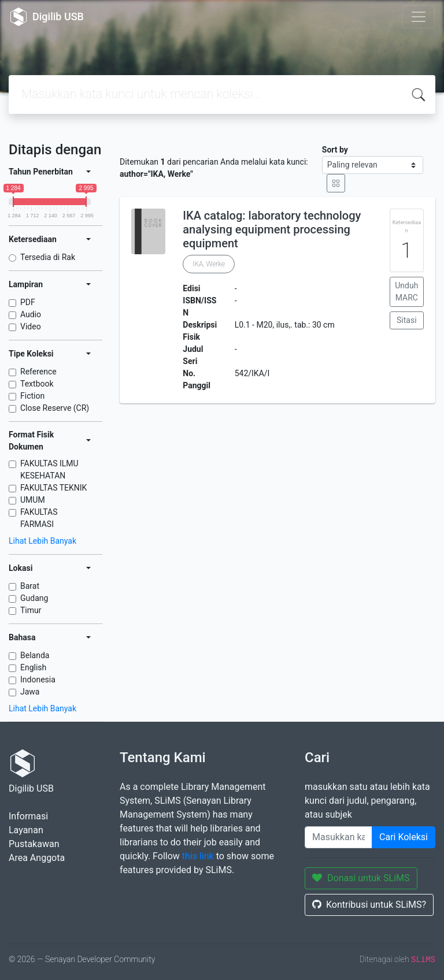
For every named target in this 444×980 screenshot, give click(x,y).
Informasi (28, 816)
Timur (31, 610)
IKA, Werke (209, 264)
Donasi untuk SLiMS (361, 878)
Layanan (26, 830)
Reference (38, 372)
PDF (28, 302)
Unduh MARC (406, 292)
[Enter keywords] (338, 837)
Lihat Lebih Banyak (42, 541)
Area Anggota (37, 858)
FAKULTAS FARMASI (39, 518)
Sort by (335, 150)
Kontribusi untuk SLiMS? (369, 905)
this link (198, 856)
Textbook (37, 384)
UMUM (33, 500)
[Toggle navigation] (419, 17)
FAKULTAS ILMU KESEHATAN (49, 469)
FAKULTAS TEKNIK (53, 488)
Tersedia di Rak (48, 257)
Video (31, 326)
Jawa (30, 692)
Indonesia (38, 680)
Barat (30, 586)
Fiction (32, 396)
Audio (31, 314)
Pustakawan (34, 844)
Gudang (34, 598)
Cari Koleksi (404, 837)
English (33, 667)
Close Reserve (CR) (55, 408)
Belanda (35, 655)
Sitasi (407, 320)
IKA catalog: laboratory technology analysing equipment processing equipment (272, 229)
